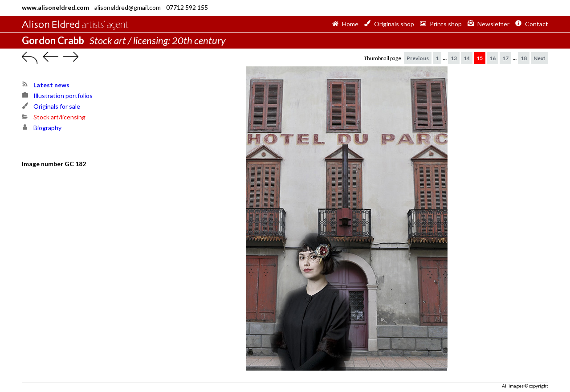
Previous (418, 58)
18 (524, 58)
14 (467, 58)
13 (454, 58)
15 (480, 58)
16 (493, 58)
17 (505, 58)
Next (539, 58)
